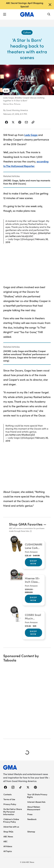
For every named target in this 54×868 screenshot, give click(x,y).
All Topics (8, 851)
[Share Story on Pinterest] (20, 122)
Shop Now (33, 562)
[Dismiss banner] (50, 5)
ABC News (8, 836)
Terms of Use (9, 799)
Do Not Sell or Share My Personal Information (13, 812)
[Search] (49, 14)
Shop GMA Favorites (26, 524)
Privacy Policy (10, 804)
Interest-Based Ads (36, 802)
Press (30, 814)
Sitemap (31, 832)
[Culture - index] (27, 32)
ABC (5, 841)
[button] (5, 14)
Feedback (32, 819)
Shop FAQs (8, 832)
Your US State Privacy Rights (37, 796)
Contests (7, 794)
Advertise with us (11, 827)
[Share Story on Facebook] (7, 122)
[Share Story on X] (13, 122)
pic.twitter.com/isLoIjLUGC (19, 236)
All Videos (8, 846)
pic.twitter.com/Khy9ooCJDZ (20, 435)
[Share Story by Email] (26, 122)
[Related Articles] (27, 180)
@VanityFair (44, 233)
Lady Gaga (31, 135)
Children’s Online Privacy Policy (11, 820)
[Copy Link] (33, 122)
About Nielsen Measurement (34, 808)
